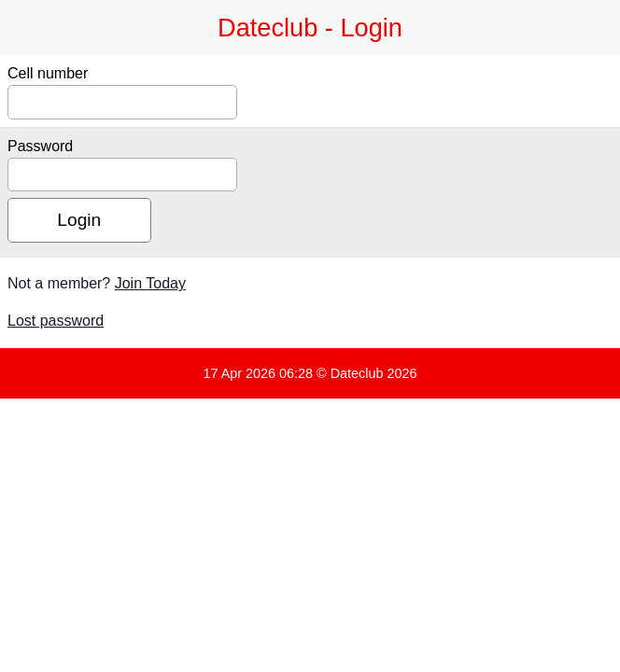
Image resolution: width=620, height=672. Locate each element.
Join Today (150, 283)
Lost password (56, 321)
